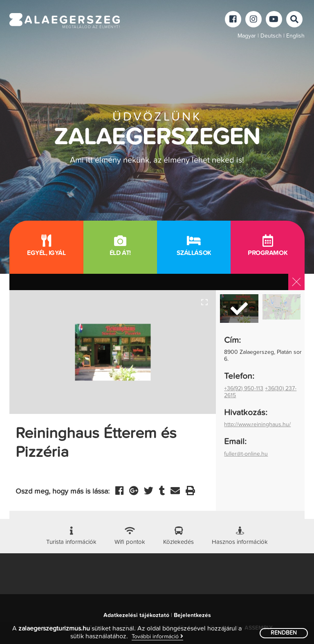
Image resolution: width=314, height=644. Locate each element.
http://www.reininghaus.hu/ (257, 425)
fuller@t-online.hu (246, 454)
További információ (157, 636)
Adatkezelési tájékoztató (136, 615)
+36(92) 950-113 (244, 389)
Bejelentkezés (192, 615)
